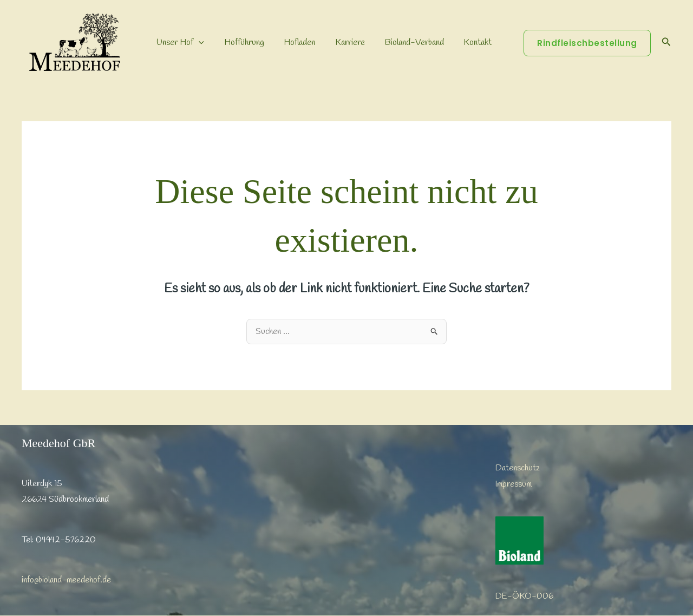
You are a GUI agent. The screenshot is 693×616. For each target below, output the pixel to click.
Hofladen (293, 42)
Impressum (514, 484)
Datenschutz (518, 468)
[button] (198, 43)
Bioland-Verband (403, 42)
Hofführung (240, 42)
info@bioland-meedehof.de (66, 580)
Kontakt (464, 42)
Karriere (341, 42)
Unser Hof (179, 43)
